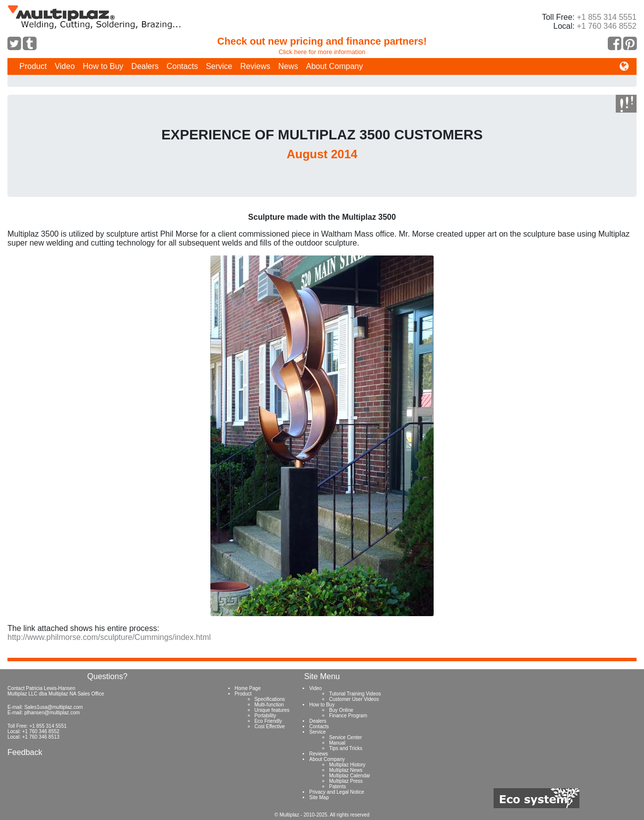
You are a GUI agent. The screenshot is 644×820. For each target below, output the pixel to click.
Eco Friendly (268, 721)
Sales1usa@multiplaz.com (54, 707)
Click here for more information (322, 52)
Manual (337, 743)
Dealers (145, 66)
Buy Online (341, 710)
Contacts (182, 66)
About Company (335, 66)
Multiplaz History (347, 765)
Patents (337, 787)
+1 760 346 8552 (607, 26)
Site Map (319, 797)
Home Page (248, 688)
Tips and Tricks (346, 748)
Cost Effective (270, 726)
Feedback (25, 752)
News (288, 66)
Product (33, 66)
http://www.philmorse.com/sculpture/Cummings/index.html (109, 637)
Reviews (255, 66)
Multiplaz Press (346, 781)
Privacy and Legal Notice (337, 792)
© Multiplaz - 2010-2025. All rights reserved (322, 815)
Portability (265, 716)
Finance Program (348, 716)
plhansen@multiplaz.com (52, 713)
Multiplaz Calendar (350, 776)
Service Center (345, 737)
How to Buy (103, 66)
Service (219, 66)
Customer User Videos (354, 699)
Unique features (272, 710)
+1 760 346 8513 (40, 737)
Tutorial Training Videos (355, 694)
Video (65, 66)
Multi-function (269, 705)
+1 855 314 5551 (607, 17)
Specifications (270, 699)
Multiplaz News (346, 770)
